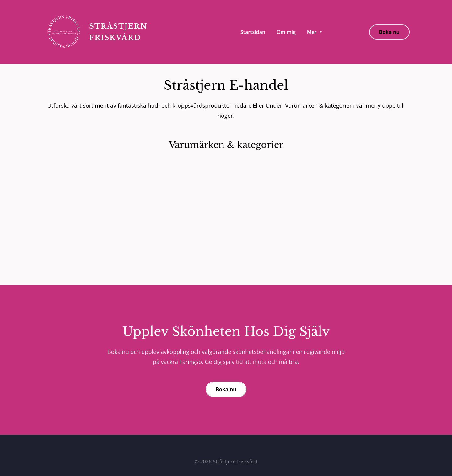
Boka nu (389, 32)
